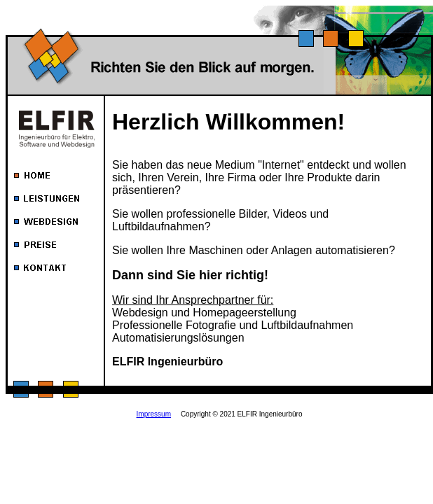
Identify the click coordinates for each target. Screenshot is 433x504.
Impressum (154, 414)
